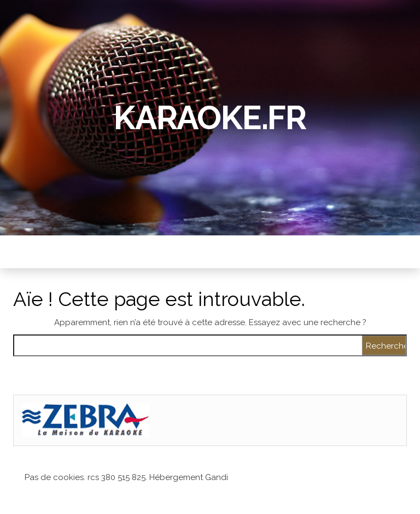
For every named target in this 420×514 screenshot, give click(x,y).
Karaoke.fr (210, 118)
